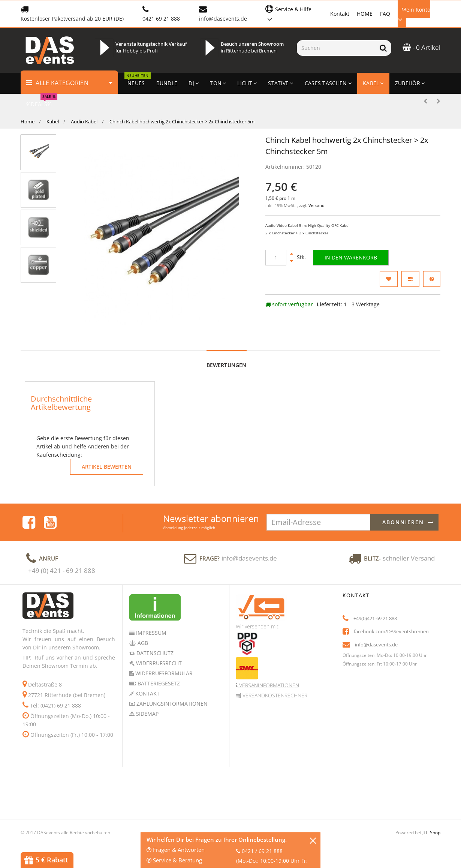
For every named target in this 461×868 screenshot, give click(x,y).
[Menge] (276, 258)
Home (28, 121)
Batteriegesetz (158, 683)
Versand (317, 205)
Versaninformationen (268, 685)
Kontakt (340, 14)
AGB (142, 643)
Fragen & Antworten (176, 850)
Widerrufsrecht (158, 663)
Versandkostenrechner (274, 695)
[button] (294, 13)
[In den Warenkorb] (351, 258)
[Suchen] (336, 48)
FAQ (385, 14)
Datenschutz (154, 653)
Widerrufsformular (163, 673)
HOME (365, 14)
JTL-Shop (431, 833)
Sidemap (147, 714)
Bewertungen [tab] (227, 365)
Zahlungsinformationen (171, 704)
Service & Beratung (174, 860)
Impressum (150, 633)
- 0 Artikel (421, 47)
